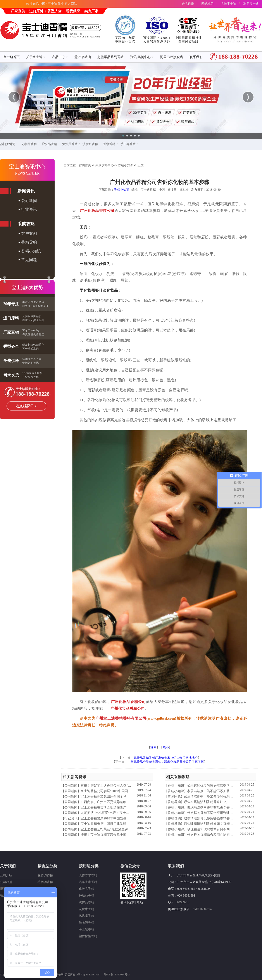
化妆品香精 (29, 144)
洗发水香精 (90, 144)
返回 (153, 747)
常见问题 (29, 260)
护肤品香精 (49, 144)
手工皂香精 (128, 144)
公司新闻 (29, 201)
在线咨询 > (26, 406)
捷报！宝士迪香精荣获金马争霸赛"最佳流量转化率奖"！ (121, 835)
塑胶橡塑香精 (88, 936)
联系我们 (196, 57)
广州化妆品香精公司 (97, 211)
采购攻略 (26, 224)
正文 (141, 165)
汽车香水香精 (88, 882)
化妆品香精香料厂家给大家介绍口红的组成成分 (166, 758)
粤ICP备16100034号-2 (117, 975)
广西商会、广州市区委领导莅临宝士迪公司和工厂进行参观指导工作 (130, 802)
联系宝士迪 (251, 4)
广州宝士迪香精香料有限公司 (121, 718)
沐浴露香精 (70, 144)
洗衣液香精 (86, 923)
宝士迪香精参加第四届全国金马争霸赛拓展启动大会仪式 (122, 796)
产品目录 (188, 4)
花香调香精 (45, 875)
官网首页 (85, 165)
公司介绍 (6, 875)
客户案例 (29, 234)
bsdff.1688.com (202, 909)
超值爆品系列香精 (110, 57)
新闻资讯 (26, 191)
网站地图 (207, 4)
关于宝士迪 (36, 57)
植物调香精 (45, 882)
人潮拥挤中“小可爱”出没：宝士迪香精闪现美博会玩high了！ (124, 813)
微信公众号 (130, 866)
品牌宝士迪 (229, 4)
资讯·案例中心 (142, 57)
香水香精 (109, 144)
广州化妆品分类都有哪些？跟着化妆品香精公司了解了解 (166, 762)
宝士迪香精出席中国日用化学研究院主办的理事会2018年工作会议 (128, 824)
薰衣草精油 (83, 57)
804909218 (182, 902)
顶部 (166, 747)
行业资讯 (29, 210)
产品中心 (60, 57)
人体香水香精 (88, 875)
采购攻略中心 (105, 165)
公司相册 (6, 882)
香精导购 (29, 242)
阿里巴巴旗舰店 (172, 57)
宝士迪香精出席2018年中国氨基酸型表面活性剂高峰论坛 (122, 818)
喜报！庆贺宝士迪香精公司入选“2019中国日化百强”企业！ (123, 786)
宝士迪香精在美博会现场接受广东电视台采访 (113, 807)
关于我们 (8, 866)
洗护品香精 (86, 902)
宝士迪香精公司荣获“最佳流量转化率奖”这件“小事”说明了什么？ (128, 829)
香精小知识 (31, 251)
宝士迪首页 (11, 57)
